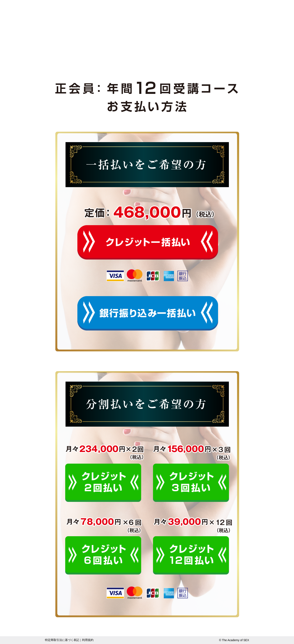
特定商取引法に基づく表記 (62, 640)
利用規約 (88, 640)
